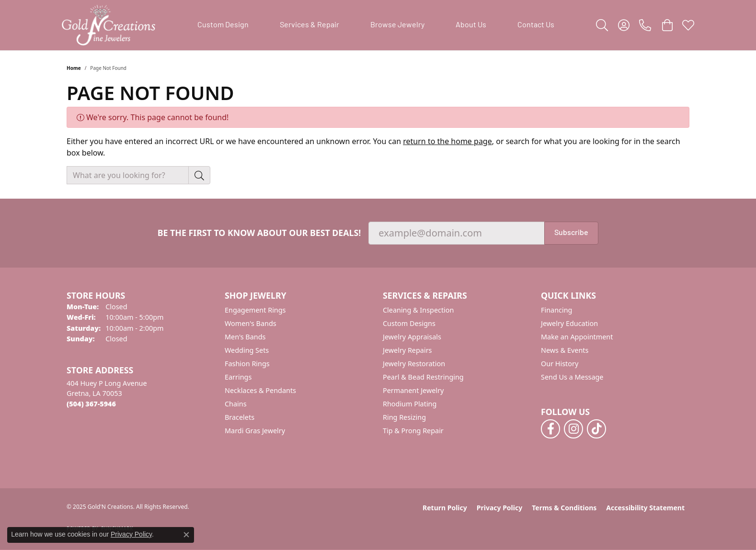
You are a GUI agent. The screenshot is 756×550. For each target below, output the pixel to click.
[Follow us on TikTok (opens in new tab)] (596, 429)
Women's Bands (251, 323)
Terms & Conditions (564, 508)
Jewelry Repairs (407, 350)
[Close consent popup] (186, 535)
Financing (556, 310)
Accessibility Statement (645, 508)
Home (74, 68)
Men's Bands (245, 337)
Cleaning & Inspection (418, 310)
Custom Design (223, 25)
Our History (560, 364)
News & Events (565, 350)
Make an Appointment (577, 337)
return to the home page (447, 141)
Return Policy (445, 508)
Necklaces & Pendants (260, 390)
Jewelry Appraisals (412, 337)
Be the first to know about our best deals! (259, 233)
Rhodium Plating (410, 404)
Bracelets (240, 417)
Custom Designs (409, 323)
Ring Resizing (404, 417)
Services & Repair (309, 25)
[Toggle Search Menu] (602, 25)
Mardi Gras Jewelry (255, 431)
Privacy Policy (499, 508)
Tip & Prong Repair (413, 431)
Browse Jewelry (397, 25)
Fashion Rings (247, 364)
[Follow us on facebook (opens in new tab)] (550, 429)
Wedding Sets (247, 350)
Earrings (238, 377)
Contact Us (536, 25)
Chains (236, 404)
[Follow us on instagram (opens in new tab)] (573, 429)
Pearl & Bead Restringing (423, 377)
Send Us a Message (572, 377)
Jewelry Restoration (414, 364)
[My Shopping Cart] (667, 25)
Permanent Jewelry (413, 390)
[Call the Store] (91, 404)
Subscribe (571, 233)
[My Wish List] (688, 25)
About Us (471, 25)
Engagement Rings (255, 310)
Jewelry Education (569, 323)
